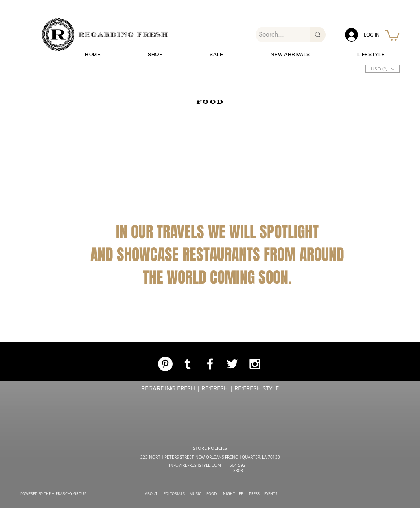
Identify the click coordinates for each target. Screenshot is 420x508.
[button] (392, 35)
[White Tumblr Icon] (188, 364)
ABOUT (151, 494)
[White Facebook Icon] (210, 364)
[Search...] (276, 35)
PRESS (254, 494)
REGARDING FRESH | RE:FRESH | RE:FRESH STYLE (210, 388)
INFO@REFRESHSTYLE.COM (195, 465)
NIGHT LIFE (233, 494)
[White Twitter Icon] (232, 364)
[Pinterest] (165, 364)
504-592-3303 (238, 468)
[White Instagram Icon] (255, 364)
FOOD (212, 494)
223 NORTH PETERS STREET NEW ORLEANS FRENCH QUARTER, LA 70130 (210, 457)
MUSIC (196, 494)
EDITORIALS (174, 494)
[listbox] (383, 69)
